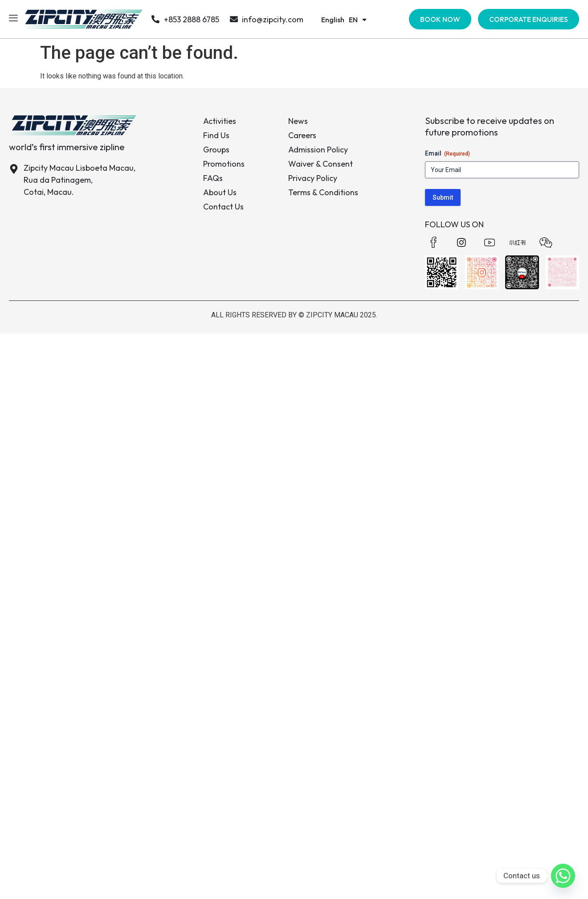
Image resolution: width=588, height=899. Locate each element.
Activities (220, 121)
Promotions (224, 164)
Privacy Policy (313, 178)
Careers (302, 135)
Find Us (216, 135)
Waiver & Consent (321, 164)
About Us (220, 192)
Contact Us (223, 207)
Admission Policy (318, 150)
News (298, 121)
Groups (216, 150)
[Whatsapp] (563, 876)
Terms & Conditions (323, 192)
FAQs (213, 178)
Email (447, 154)
